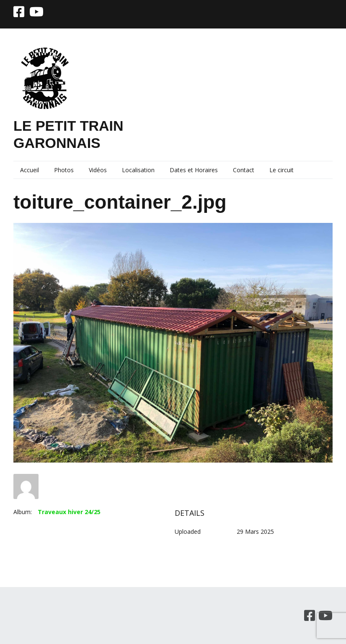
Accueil (30, 170)
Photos (64, 170)
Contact (244, 170)
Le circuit (281, 170)
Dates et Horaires (194, 170)
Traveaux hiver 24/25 (69, 512)
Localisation (138, 170)
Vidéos (98, 170)
